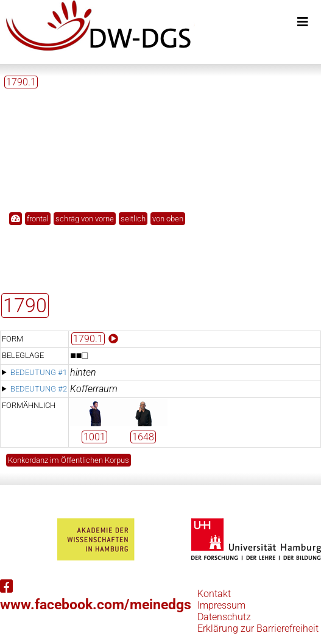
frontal (38, 219)
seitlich (133, 219)
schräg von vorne (85, 219)
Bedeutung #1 (39, 372)
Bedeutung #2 (39, 389)
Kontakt (214, 594)
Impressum (221, 605)
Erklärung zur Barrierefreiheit (258, 628)
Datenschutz (224, 617)
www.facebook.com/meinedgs (96, 596)
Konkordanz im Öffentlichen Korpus (69, 460)
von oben (168, 219)
